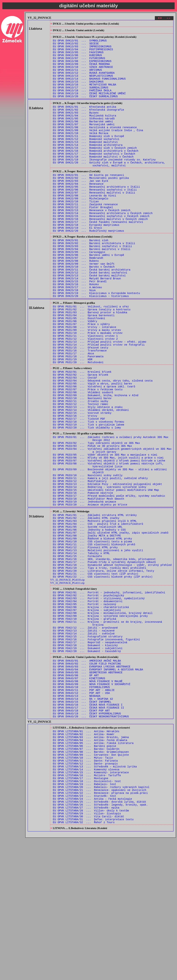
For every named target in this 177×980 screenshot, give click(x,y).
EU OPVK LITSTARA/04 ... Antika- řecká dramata (90, 866)
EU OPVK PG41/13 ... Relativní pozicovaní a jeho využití (98, 644)
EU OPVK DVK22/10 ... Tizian (76, 233)
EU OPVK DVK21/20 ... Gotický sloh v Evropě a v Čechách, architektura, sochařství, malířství (109, 189)
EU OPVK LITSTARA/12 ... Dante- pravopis (85, 894)
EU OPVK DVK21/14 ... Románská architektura (88, 166)
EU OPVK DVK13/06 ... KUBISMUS (78, 61)
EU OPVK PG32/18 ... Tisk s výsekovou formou (89, 493)
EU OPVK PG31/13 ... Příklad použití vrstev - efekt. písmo (100, 398)
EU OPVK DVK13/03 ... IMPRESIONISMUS (82, 50)
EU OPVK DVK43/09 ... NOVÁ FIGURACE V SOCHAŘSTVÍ (92, 801)
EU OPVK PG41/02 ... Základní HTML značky (86, 606)
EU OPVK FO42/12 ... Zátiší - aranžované (85, 735)
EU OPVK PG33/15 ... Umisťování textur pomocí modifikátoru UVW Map (106, 573)
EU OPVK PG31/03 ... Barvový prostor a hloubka (90, 364)
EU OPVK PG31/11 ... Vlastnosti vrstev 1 (85, 392)
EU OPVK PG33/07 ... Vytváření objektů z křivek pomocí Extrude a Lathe (109, 539)
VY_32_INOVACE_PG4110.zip (67, 679)
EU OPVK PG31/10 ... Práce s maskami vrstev (88, 388)
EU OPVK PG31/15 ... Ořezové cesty (81, 405)
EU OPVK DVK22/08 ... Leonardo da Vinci (85, 226)
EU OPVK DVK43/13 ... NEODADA (77, 815)
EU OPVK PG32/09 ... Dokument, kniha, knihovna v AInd (96, 462)
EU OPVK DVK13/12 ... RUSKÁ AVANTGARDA (84, 82)
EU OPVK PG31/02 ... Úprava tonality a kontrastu (92, 360)
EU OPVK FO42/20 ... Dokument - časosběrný (87, 763)
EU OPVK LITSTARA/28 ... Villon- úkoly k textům (91, 950)
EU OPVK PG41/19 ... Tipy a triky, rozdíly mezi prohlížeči (100, 665)
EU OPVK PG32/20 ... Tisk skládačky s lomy (87, 500)
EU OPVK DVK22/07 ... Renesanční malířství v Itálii (94, 223)
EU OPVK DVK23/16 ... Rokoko (76, 331)
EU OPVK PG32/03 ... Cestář (75, 441)
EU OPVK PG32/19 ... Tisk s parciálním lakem (89, 496)
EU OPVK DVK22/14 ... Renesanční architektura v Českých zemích (103, 247)
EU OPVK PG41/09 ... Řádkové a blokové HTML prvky (93, 630)
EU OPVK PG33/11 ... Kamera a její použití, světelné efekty (100, 560)
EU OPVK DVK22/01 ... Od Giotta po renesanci (89, 202)
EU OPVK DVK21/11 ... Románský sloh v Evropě (89, 156)
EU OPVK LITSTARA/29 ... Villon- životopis (87, 953)
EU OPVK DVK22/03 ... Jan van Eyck (81, 209)
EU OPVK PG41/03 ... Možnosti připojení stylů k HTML (95, 610)
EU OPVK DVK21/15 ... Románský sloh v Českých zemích (95, 170)
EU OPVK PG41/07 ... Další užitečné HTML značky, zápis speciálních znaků (111, 624)
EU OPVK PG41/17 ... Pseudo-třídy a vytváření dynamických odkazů (104, 658)
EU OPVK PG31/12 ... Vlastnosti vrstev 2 (85, 395)
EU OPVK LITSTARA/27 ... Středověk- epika (86, 946)
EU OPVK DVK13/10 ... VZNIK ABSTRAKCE (83, 75)
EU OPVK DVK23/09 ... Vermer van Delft (84, 307)
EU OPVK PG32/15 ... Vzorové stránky (82, 482)
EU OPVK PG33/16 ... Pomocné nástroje (83, 577)
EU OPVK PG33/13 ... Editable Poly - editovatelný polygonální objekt (108, 566)
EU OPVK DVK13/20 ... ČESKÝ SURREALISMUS (85, 109)
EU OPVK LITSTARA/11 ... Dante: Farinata (85, 891)
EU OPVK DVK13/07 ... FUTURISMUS (79, 64)
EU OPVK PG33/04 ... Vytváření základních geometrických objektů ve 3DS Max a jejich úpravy (112, 526)
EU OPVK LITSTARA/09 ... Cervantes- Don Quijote (91, 884)
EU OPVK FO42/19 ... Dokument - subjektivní (88, 759)
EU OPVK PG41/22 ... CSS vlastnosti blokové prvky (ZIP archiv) (103, 676)
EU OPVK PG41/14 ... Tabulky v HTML (81, 648)
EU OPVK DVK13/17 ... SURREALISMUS (81, 99)
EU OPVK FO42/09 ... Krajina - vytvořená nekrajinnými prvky (100, 721)
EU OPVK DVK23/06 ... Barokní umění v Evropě (89, 296)
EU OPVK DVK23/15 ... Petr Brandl (80, 327)
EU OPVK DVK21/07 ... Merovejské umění (84, 142)
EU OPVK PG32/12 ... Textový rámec (81, 472)
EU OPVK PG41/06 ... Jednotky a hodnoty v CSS (89, 620)
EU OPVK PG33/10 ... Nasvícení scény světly (88, 556)
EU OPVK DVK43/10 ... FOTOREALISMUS (81, 805)
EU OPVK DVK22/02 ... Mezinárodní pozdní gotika (91, 205)
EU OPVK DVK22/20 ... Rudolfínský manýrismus (89, 268)
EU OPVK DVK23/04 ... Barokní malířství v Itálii (92, 289)
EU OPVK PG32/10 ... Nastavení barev (82, 465)
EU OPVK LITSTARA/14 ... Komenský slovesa (86, 901)
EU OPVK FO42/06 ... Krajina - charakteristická (91, 710)
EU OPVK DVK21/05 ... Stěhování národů (84, 135)
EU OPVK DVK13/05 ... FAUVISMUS (78, 57)
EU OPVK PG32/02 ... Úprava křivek (81, 437)
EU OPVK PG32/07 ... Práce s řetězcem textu (88, 455)
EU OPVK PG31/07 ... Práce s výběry (81, 378)
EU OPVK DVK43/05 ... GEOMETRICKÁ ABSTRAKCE (88, 787)
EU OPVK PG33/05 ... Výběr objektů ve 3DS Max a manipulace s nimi (105, 532)
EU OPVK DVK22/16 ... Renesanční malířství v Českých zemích (100, 254)
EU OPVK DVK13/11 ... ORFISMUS (78, 78)
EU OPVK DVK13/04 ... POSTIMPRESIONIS (83, 54)
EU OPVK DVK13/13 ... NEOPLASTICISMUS (83, 85)
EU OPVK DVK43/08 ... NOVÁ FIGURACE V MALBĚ (88, 798)
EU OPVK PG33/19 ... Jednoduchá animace (85, 587)
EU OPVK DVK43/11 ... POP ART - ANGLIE (84, 808)
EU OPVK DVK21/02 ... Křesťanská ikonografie (89, 125)
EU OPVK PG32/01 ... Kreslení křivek (82, 434)
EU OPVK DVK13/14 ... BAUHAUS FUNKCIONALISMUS (89, 88)
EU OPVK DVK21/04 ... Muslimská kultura (85, 132)
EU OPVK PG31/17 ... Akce (74, 412)
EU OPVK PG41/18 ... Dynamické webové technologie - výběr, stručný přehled (112, 662)
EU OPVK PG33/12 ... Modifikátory (80, 563)
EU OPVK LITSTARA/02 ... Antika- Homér (84, 859)
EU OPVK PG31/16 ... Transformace (80, 409)
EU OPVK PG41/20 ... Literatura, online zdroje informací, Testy (104, 669)
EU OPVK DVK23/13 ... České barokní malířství (89, 321)
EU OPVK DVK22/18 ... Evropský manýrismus (86, 261)
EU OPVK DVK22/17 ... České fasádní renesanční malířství (98, 257)
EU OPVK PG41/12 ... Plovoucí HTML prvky (85, 641)
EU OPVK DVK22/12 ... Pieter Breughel (83, 240)
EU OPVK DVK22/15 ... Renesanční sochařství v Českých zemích (101, 250)
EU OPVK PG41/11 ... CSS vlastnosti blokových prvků (94, 637)
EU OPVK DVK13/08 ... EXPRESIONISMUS (82, 68)
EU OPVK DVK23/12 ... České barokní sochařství (90, 317)
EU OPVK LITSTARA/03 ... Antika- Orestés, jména (91, 863)
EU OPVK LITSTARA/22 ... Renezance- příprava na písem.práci (100, 929)
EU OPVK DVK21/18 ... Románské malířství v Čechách (93, 180)
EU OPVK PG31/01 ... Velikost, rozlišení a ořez (91, 357)
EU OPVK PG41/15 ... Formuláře (78, 651)
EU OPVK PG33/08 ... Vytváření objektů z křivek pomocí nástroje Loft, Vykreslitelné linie (108, 544)
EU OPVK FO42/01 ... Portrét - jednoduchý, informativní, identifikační (109, 693)
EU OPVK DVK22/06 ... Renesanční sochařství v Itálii (95, 219)
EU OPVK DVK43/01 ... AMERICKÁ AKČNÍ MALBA (87, 773)
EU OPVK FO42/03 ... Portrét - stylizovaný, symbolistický (99, 700)
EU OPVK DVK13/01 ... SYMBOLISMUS (80, 43)
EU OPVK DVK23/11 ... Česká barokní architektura (92, 314)
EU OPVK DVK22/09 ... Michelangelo (81, 230)
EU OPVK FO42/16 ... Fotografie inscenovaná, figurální (96, 749)
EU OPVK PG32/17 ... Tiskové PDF (79, 489)
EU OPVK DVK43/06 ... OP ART (76, 791)
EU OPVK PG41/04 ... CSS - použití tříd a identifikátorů (98, 613)
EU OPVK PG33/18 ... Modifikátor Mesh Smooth (89, 584)
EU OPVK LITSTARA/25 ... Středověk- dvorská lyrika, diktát (100, 939)
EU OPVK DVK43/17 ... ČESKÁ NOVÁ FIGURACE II (89, 829)
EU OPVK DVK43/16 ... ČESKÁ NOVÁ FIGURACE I (88, 826)
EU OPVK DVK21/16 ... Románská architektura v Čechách (96, 173)
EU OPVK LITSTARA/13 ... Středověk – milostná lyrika (95, 898)
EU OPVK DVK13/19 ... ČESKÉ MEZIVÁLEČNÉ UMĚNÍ (89, 106)
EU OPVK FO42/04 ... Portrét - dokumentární (88, 703)
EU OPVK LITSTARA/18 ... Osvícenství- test (87, 915)
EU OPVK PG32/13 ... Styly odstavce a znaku (88, 476)
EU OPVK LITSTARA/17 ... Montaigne (81, 911)
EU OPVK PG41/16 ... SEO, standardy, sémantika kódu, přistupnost (104, 655)
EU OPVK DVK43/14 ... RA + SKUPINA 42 (83, 819)
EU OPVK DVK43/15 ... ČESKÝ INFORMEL (82, 822)
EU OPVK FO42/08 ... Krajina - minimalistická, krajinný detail (103, 717)
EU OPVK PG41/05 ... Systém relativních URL (88, 617)
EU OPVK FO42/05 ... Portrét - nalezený (85, 707)
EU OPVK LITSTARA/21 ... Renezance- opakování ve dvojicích (100, 925)
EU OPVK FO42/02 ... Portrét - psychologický (89, 696)
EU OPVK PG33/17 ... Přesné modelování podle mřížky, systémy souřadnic (109, 580)
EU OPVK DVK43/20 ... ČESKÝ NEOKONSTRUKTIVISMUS (91, 840)
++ (160, 19)
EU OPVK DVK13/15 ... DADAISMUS (78, 92)
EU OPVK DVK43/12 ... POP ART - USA (81, 812)
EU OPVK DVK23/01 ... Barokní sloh (81, 279)
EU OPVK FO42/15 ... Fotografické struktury (88, 745)
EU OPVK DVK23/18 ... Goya (74, 338)
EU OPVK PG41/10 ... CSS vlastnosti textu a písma (93, 634)
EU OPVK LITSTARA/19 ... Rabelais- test (85, 918)
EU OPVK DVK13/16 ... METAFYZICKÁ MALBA (85, 95)
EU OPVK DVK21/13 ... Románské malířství (85, 163)
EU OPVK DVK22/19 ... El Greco (78, 264)
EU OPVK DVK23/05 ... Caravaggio (79, 293)
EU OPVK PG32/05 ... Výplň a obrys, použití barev (93, 448)
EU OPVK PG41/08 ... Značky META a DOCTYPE (87, 627)
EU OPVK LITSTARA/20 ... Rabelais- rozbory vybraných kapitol (101, 922)
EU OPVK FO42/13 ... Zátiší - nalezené (84, 738)
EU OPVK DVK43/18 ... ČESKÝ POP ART (81, 833)
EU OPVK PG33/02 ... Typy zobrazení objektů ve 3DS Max (96, 518)
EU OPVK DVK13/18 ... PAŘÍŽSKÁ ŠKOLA (82, 102)
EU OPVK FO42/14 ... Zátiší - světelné (84, 742)
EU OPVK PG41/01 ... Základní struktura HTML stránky (95, 603)
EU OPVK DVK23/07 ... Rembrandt (78, 300)
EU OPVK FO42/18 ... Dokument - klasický (85, 756)
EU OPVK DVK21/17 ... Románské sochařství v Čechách (94, 177)
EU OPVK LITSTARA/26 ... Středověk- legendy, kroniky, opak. (100, 943)
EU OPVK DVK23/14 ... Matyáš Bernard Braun (87, 324)
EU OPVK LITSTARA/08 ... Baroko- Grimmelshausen (91, 880)
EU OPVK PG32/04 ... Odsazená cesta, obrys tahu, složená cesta (103, 444)
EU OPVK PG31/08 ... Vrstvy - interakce (85, 381)
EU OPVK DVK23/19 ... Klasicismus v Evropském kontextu (96, 341)
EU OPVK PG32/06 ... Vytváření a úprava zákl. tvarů (94, 451)
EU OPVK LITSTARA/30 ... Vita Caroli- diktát (89, 957)
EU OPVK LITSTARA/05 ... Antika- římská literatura (93, 870)
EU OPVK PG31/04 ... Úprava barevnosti (84, 367)
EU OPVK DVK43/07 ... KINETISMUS (79, 794)
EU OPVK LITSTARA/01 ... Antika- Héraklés (86, 856)
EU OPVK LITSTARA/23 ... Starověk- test (85, 932)
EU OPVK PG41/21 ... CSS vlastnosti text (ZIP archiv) (96, 672)
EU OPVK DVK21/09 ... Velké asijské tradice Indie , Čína (98, 149)
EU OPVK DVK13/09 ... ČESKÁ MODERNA (81, 71)
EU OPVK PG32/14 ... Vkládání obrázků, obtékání (91, 479)
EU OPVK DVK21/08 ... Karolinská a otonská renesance (95, 146)
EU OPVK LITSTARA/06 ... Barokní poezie (85, 873)
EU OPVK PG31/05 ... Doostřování (79, 371)
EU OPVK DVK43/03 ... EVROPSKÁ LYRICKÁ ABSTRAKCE (92, 780)
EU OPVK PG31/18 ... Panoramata (78, 416)
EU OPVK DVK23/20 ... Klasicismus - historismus (91, 345)
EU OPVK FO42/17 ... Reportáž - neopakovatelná (90, 752)
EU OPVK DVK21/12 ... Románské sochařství (86, 159)
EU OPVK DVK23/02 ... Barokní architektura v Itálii (94, 282)
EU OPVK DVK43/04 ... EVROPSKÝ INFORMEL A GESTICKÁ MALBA (98, 784)
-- (168, 19)
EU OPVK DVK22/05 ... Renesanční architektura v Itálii (96, 216)
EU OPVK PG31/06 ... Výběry (75, 374)
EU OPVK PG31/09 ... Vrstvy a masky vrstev (87, 385)
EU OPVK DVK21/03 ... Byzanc (76, 128)
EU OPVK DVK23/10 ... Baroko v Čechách (84, 310)
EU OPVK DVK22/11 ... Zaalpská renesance (85, 237)
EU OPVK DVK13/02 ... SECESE (76, 47)
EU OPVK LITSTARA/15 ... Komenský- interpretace (91, 905)
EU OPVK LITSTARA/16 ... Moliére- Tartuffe (87, 908)
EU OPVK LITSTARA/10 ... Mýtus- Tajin (83, 887)
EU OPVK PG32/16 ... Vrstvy (75, 486)
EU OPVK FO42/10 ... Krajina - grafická (85, 724)
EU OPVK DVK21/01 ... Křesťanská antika (85, 121)
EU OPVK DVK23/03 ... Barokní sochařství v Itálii (93, 286)
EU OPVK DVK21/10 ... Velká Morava (81, 153)
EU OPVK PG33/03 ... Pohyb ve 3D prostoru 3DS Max (93, 521)
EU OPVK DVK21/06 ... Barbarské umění (83, 139)
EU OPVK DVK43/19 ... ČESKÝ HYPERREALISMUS (87, 836)
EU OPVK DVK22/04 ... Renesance (78, 212)
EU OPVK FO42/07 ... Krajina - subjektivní (87, 714)
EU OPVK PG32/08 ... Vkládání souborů (83, 458)
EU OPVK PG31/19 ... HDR (73, 419)
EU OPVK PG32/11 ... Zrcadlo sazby (81, 469)
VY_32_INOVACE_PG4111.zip (67, 682)
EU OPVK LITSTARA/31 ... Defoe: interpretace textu (93, 960)
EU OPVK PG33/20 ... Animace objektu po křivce (90, 591)
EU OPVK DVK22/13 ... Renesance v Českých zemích (92, 243)
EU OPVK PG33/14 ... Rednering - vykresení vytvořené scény (100, 570)
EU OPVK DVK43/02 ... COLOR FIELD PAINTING (87, 777)
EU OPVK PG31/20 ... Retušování (78, 423)
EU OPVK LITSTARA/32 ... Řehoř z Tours (84, 964)
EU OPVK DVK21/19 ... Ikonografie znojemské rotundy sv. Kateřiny (104, 184)
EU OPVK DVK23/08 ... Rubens (76, 303)
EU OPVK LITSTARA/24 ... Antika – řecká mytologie (93, 936)
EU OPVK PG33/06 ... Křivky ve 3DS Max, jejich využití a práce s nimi (108, 535)
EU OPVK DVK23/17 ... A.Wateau (78, 334)
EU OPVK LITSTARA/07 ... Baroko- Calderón (86, 877)
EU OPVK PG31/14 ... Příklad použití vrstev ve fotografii (99, 402)
